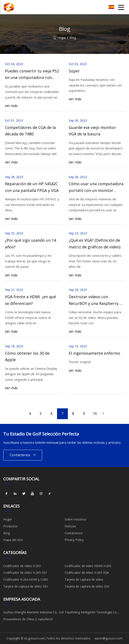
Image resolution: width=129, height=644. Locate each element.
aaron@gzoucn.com (108, 638)
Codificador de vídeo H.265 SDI (25, 573)
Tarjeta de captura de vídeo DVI (87, 586)
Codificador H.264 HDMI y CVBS (26, 579)
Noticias (70, 526)
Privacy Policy (74, 540)
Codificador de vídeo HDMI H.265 (88, 566)
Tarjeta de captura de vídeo (84, 579)
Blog (6, 533)
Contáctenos (23, 455)
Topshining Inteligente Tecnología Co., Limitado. (91, 613)
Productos (10, 526)
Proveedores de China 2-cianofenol (28, 619)
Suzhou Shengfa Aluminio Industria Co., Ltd (33, 612)
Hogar (60, 38)
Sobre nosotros (76, 519)
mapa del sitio (13, 540)
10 (95, 414)
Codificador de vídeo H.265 (22, 566)
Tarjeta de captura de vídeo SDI (25, 586)
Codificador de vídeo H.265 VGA (87, 573)
